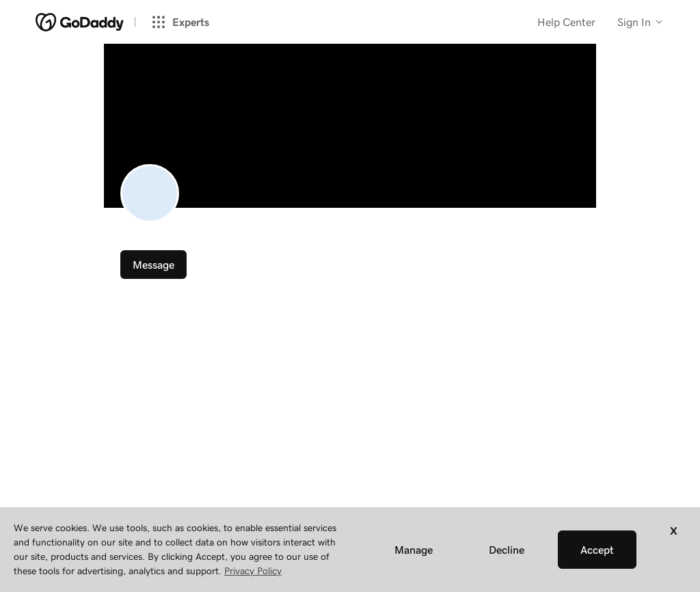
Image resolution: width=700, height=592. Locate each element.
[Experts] (185, 22)
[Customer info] (641, 22)
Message (153, 265)
